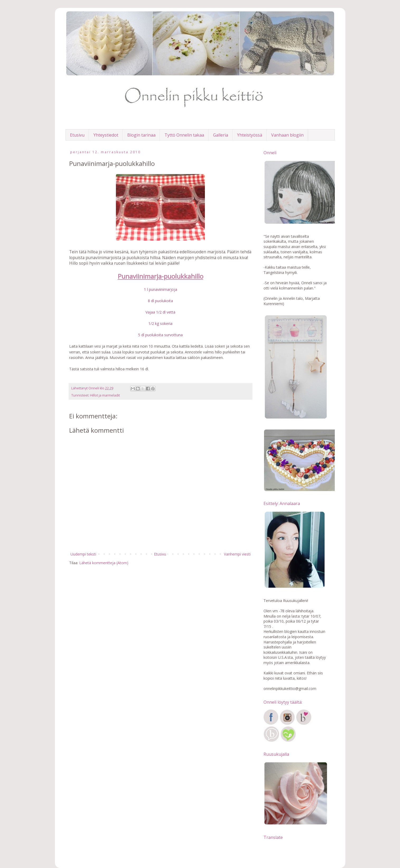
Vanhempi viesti (237, 554)
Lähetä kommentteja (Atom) (104, 563)
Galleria (221, 135)
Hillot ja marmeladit (105, 395)
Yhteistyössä (250, 135)
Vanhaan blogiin (287, 135)
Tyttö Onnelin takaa (184, 135)
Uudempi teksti (83, 554)
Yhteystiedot (106, 135)
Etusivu (77, 135)
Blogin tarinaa (141, 135)
